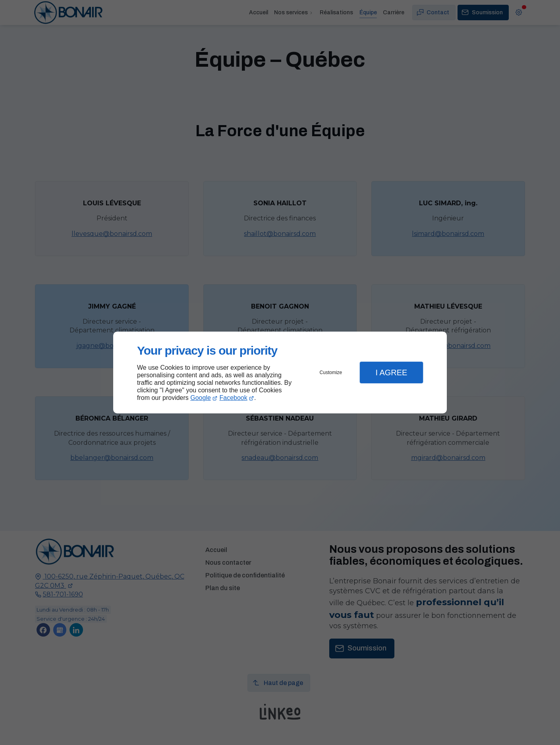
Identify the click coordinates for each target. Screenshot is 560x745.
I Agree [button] (391, 372)
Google (201, 398)
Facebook (234, 398)
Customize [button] (331, 372)
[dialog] (280, 373)
